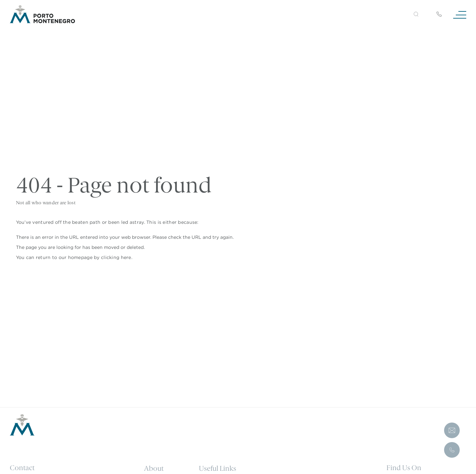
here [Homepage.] (126, 257)
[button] (416, 14)
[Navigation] (460, 14)
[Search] (408, 15)
